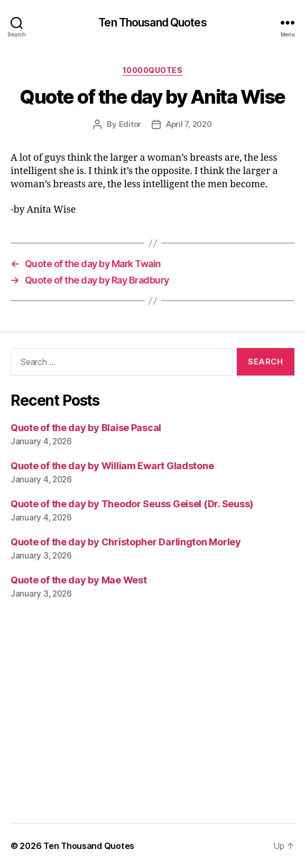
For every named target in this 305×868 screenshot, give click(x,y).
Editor (130, 124)
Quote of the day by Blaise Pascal (86, 428)
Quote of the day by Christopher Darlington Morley (126, 542)
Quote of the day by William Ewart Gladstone (112, 466)
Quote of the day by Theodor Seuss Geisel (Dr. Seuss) (132, 504)
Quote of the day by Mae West (78, 580)
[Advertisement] (152, 719)
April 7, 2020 (189, 124)
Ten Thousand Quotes (152, 22)
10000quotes (153, 70)
